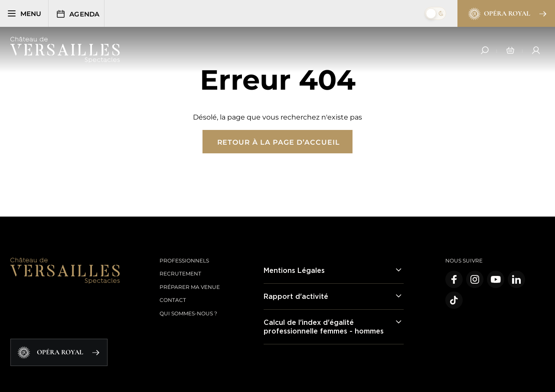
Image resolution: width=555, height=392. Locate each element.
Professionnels (184, 261)
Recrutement (180, 274)
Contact (173, 300)
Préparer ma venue (190, 287)
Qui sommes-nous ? (188, 313)
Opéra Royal (507, 14)
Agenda (79, 14)
